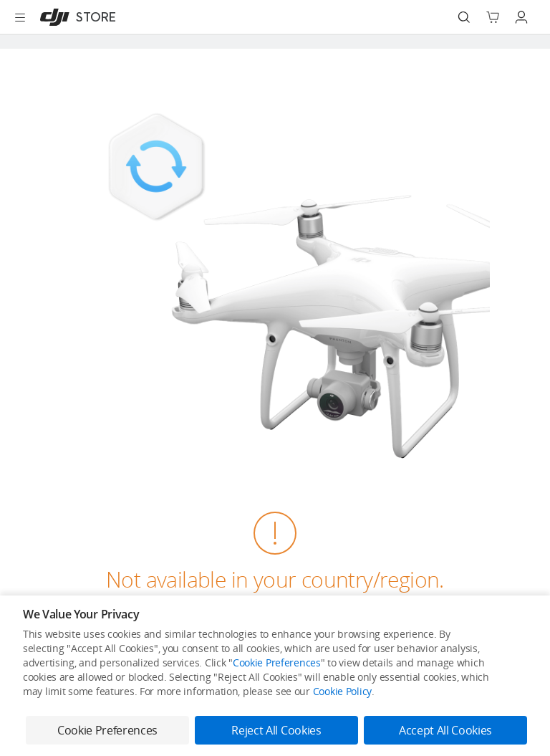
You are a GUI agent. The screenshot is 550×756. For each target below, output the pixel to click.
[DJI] (75, 17)
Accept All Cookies (445, 730)
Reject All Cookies (276, 730)
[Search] (464, 17)
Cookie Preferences (277, 662)
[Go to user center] (521, 17)
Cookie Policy (342, 691)
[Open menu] (20, 17)
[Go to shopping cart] (493, 17)
